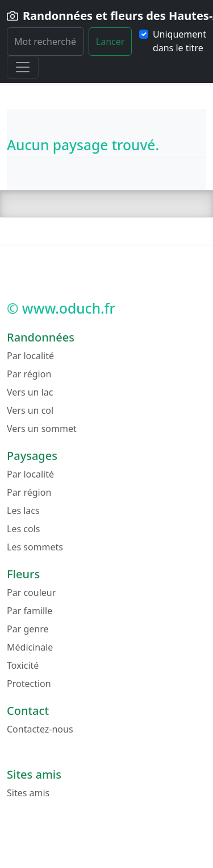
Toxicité (23, 665)
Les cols (23, 529)
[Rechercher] (45, 42)
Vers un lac (30, 392)
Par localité (30, 356)
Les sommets (35, 547)
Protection (29, 684)
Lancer (110, 42)
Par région (29, 374)
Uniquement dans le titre (179, 41)
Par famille (30, 611)
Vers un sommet (42, 429)
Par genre (28, 629)
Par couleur (31, 593)
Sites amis (28, 793)
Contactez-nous (40, 729)
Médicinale (30, 647)
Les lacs (23, 511)
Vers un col (30, 410)
